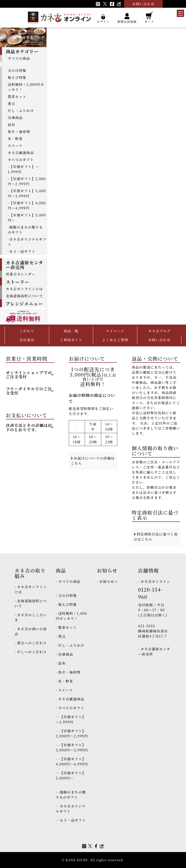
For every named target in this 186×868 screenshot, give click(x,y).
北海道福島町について (24, 296)
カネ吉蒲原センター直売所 (154, 651)
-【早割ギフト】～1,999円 (23, 169)
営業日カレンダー (21, 274)
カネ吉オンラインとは (24, 289)
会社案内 (27, 340)
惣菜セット (17, 96)
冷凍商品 (15, 118)
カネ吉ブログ (159, 331)
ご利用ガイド (71, 340)
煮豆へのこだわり (32, 643)
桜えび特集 (17, 77)
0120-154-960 (150, 593)
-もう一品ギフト (22, 251)
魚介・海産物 (19, 132)
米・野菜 (15, 139)
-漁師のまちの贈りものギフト (25, 230)
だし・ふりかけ (21, 111)
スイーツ (15, 146)
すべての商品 (19, 58)
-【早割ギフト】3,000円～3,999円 (27, 193)
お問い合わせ (159, 340)
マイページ (115, 331)
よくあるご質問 (115, 340)
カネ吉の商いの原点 (31, 631)
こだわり (27, 331)
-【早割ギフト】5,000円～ (27, 218)
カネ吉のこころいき (31, 617)
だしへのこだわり (32, 652)
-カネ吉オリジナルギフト (27, 242)
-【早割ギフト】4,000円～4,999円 (27, 205)
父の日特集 (17, 70)
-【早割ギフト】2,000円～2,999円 (27, 181)
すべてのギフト (21, 160)
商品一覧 (71, 331)
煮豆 (12, 104)
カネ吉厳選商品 (21, 153)
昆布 (12, 125)
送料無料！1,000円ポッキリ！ (26, 87)
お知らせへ (109, 581)
